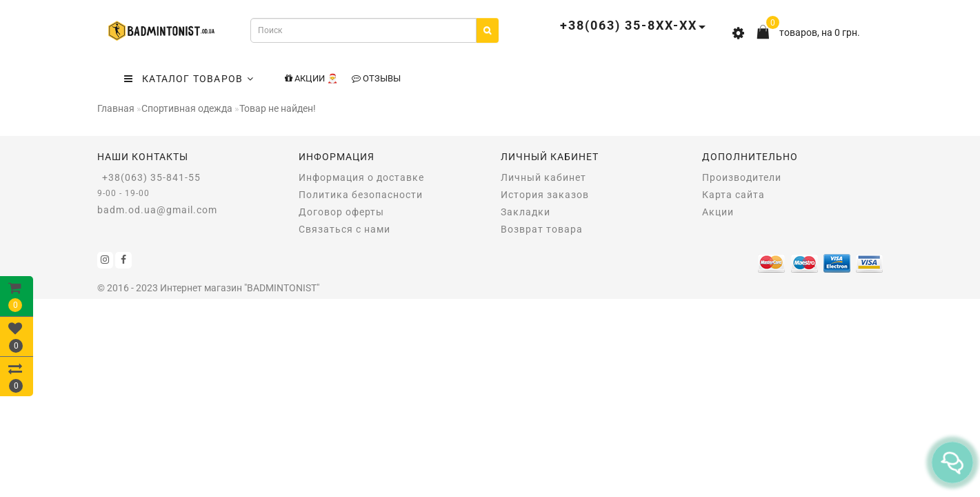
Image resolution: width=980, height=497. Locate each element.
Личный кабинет (543, 177)
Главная (116, 108)
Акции (718, 212)
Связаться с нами (344, 229)
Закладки (526, 212)
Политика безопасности (361, 195)
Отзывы (376, 78)
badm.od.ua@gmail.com (157, 210)
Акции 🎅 (311, 78)
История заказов (545, 195)
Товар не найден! (278, 108)
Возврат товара (542, 229)
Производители (742, 177)
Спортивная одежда (187, 108)
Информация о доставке (361, 177)
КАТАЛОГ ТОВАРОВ (189, 79)
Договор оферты (341, 212)
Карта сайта (733, 195)
